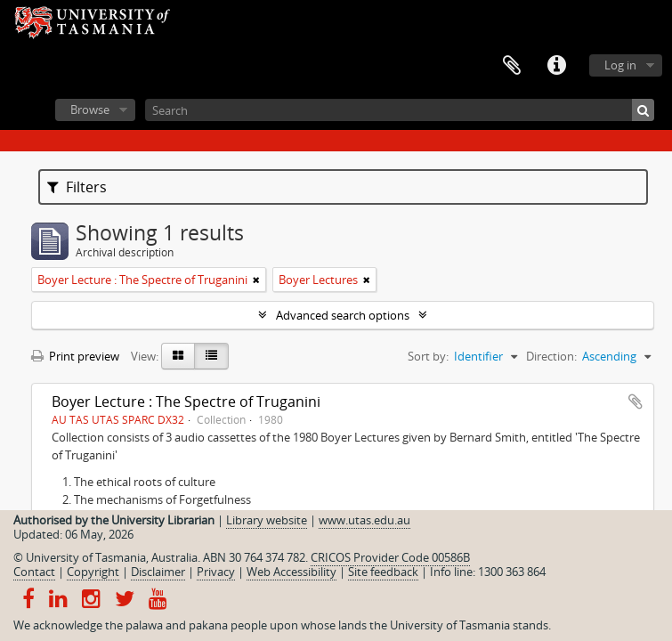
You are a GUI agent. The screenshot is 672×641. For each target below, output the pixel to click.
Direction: (551, 356)
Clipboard (512, 66)
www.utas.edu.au (364, 520)
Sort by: (428, 356)
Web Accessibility (291, 572)
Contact (34, 572)
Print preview (75, 356)
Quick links (556, 66)
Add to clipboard (636, 402)
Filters (77, 187)
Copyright (93, 572)
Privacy (216, 572)
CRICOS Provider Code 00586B (390, 557)
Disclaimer (158, 572)
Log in (620, 65)
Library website (267, 520)
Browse (90, 110)
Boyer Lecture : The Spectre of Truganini (186, 402)
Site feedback (383, 572)
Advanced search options (343, 315)
